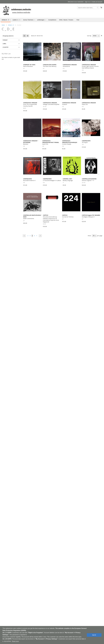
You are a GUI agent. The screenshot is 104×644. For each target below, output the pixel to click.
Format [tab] (5, 40)
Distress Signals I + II (89, 180)
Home (3, 25)
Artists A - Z (11, 25)
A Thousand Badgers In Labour (52, 180)
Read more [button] (15, 641)
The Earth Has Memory (50, 66)
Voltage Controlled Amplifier (51, 104)
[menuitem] (6, 20)
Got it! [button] (94, 635)
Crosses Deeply (70, 142)
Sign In (87, 2)
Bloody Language (68, 180)
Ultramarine (70, 66)
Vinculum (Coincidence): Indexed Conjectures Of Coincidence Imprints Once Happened (51, 218)
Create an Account (97, 2)
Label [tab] (4, 44)
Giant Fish (51, 142)
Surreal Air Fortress (68, 216)
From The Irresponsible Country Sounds (30, 104)
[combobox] (88, 8)
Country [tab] (6, 47)
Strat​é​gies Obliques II (91, 216)
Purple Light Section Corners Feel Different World (90, 66)
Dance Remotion (29, 66)
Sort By (89, 36)
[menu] (52, 20)
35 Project (86, 142)
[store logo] (17, 11)
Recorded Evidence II (29, 180)
